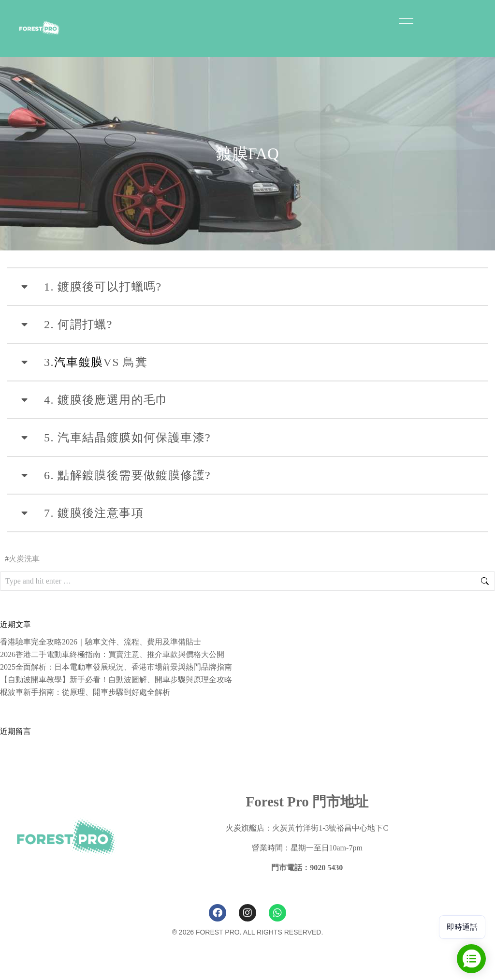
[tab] (247, 287)
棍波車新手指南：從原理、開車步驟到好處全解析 (85, 692)
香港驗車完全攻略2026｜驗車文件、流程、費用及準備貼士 (101, 642)
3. (49, 362)
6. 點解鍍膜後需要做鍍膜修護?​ (127, 475)
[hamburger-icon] (406, 21)
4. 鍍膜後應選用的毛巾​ (106, 400)
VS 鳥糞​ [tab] (84, 362)
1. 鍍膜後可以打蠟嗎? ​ (105, 287)
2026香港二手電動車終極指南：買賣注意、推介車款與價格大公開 (112, 654)
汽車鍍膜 (79, 362)
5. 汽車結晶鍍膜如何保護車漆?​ (127, 438)
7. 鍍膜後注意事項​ (94, 513)
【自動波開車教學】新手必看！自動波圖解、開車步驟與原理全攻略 (116, 680)
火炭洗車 (24, 559)
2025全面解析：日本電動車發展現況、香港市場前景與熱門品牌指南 (116, 667)
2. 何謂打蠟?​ (78, 324)
